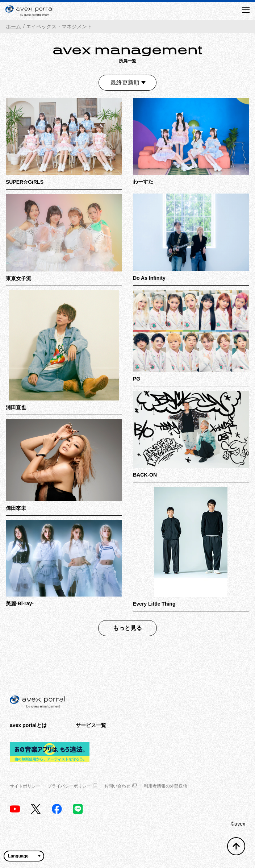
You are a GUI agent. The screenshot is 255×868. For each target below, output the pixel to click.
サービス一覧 (91, 725)
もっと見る (128, 628)
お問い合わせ (120, 786)
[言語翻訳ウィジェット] (24, 856)
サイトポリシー (25, 786)
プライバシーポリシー (72, 786)
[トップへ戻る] (236, 846)
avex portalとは (28, 725)
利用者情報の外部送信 (166, 786)
